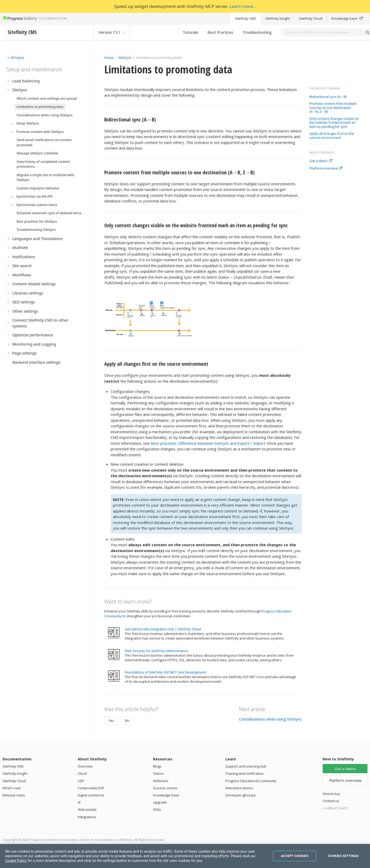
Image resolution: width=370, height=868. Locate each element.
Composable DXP (91, 788)
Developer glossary (241, 795)
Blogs (157, 766)
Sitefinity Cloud (311, 18)
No (127, 721)
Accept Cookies (295, 856)
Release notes (14, 795)
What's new (12, 788)
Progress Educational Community (251, 781)
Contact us (331, 801)
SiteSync (125, 58)
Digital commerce (91, 795)
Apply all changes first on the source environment (332, 136)
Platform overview (326, 168)
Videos (158, 773)
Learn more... (243, 6)
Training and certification (245, 773)
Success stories (165, 788)
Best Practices (220, 32)
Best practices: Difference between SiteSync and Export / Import (208, 443)
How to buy (331, 794)
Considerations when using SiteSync (270, 719)
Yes (111, 721)
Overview (85, 766)
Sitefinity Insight (277, 18)
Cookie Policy (16, 861)
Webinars (161, 781)
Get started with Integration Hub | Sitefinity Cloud (163, 629)
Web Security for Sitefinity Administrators (157, 651)
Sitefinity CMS (245, 18)
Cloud (82, 773)
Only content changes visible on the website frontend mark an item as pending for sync (334, 123)
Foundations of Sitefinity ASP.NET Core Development (165, 672)
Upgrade (160, 802)
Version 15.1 (112, 32)
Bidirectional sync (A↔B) (328, 97)
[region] (185, 856)
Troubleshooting (257, 32)
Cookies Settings (343, 856)
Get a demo (321, 161)
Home (109, 58)
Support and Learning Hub (246, 766)
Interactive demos (239, 788)
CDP (81, 781)
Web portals (87, 809)
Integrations (87, 817)
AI (79, 802)
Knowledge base (347, 18)
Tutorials (190, 32)
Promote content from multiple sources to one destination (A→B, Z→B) (333, 108)
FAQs (157, 809)
